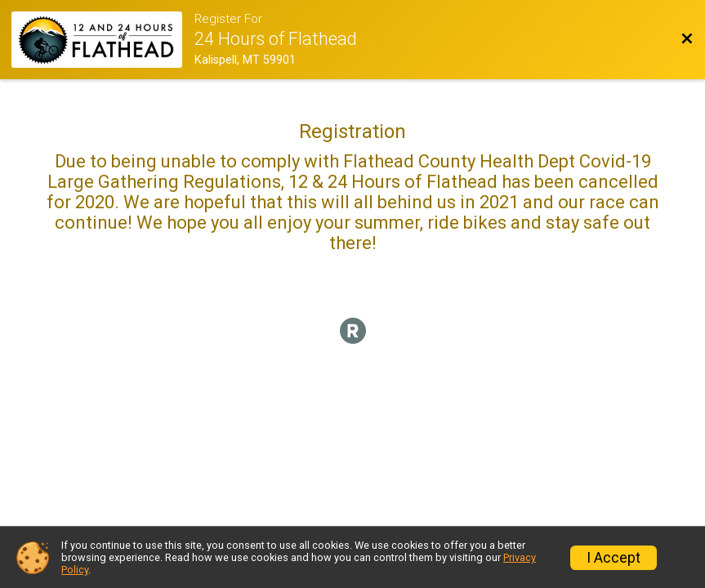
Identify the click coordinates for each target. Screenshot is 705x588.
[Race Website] (103, 40)
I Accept (614, 558)
